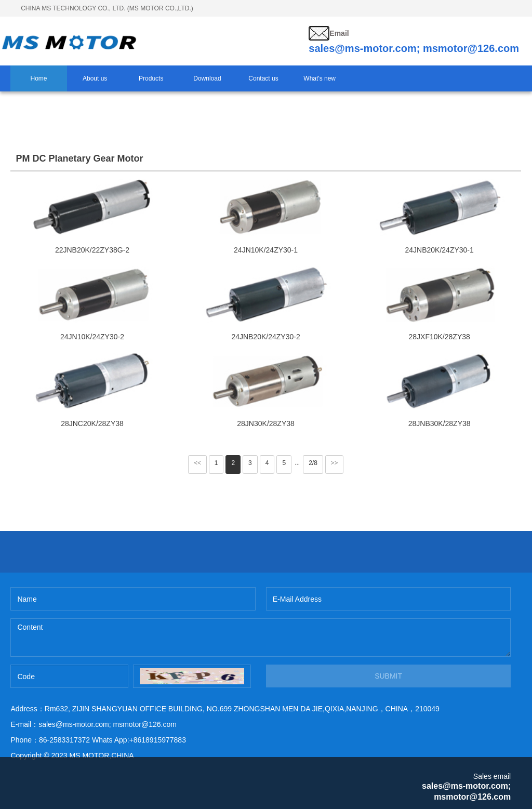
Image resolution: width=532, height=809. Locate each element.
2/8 (313, 463)
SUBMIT (388, 676)
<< (197, 463)
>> (335, 463)
